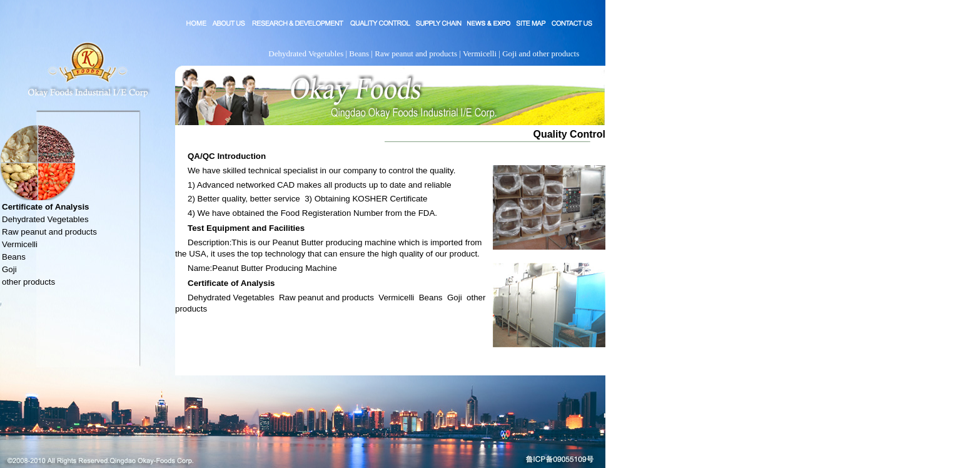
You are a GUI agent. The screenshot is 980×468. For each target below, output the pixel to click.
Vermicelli (20, 244)
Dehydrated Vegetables (45, 219)
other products (28, 282)
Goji (9, 269)
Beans (14, 257)
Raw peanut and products (49, 232)
